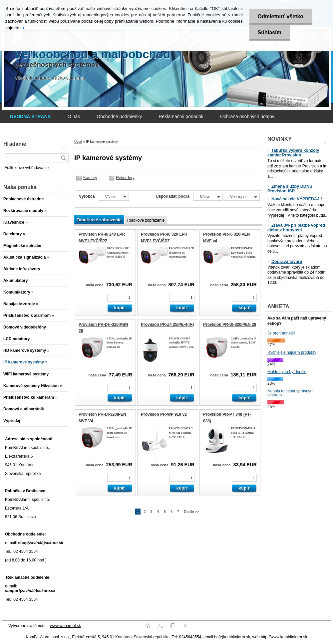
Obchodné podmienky (119, 116)
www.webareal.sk (65, 626)
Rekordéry (125, 178)
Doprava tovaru (285, 262)
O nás (74, 116)
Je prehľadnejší (281, 333)
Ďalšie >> (191, 512)
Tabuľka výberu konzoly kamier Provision (293, 153)
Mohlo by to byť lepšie (287, 372)
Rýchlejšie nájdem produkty (292, 352)
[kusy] (120, 298)
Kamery (90, 178)
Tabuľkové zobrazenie (99, 220)
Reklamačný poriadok (181, 116)
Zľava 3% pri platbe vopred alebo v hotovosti (296, 228)
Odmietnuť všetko (281, 16)
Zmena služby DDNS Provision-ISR (290, 189)
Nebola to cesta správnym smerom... (291, 393)
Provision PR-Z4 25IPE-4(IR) (167, 324)
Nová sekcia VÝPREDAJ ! (295, 199)
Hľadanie (15, 144)
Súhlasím (270, 32)
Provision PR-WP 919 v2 (164, 414)
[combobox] (208, 197)
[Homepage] (30, 116)
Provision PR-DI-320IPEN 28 (230, 324)
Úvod (78, 142)
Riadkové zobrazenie (146, 220)
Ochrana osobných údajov (247, 116)
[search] (63, 158)
